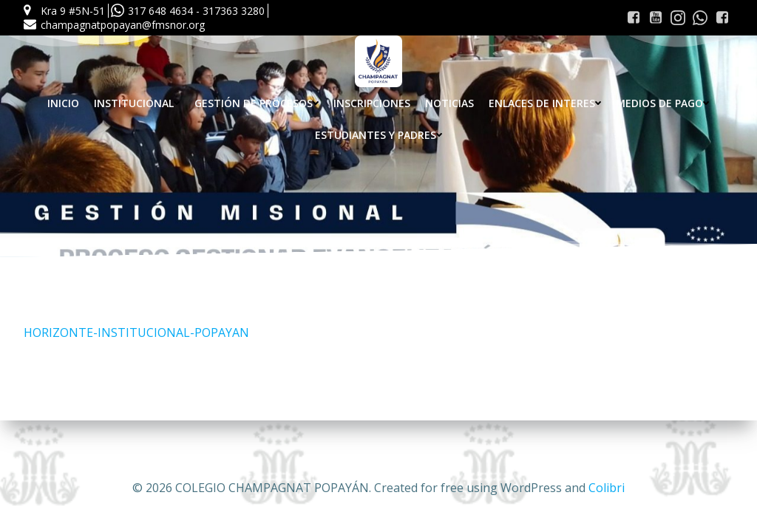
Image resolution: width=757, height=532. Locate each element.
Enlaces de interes (545, 103)
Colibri (607, 488)
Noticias (449, 103)
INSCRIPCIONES (372, 103)
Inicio (63, 103)
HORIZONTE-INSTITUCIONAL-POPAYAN (136, 332)
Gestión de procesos (257, 103)
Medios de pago (662, 103)
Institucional (137, 103)
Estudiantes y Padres (378, 135)
